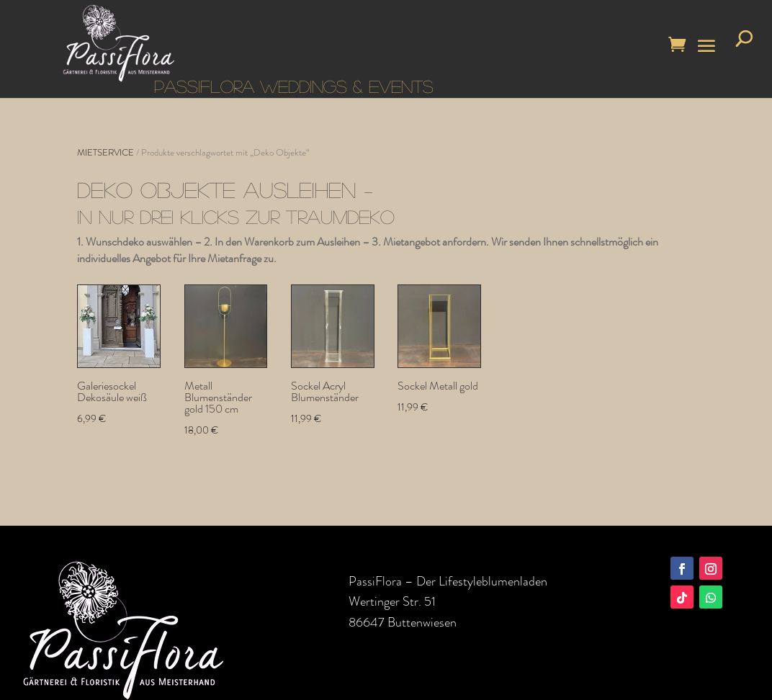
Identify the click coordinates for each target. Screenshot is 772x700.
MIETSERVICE (106, 152)
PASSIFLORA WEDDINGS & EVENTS (294, 86)
